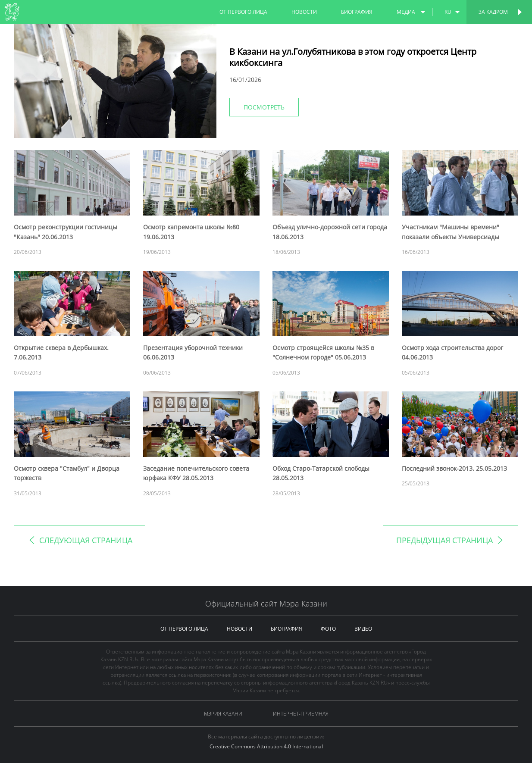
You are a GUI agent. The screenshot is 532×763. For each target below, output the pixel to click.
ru (448, 12)
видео (363, 629)
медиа (406, 12)
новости (304, 12)
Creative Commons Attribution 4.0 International (266, 746)
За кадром (493, 12)
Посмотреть (264, 107)
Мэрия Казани (223, 714)
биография (357, 12)
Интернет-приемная (301, 714)
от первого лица (243, 12)
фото (328, 629)
